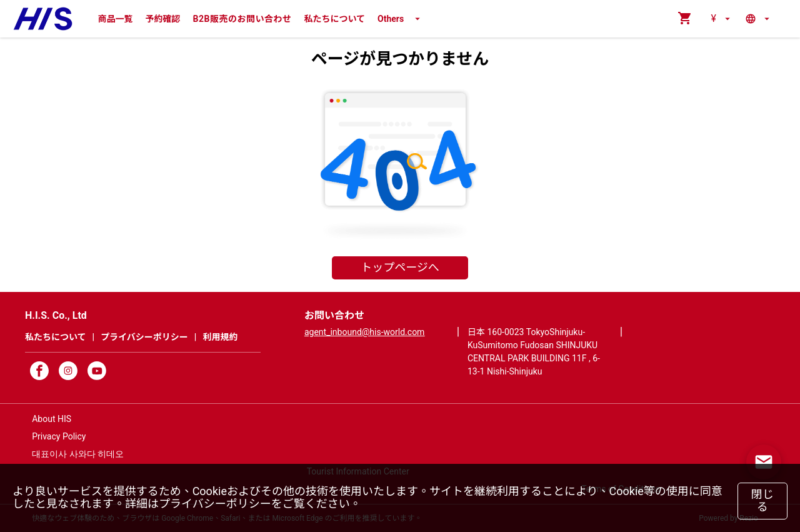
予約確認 (163, 19)
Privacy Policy (59, 436)
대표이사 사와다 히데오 (78, 454)
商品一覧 (116, 19)
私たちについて (334, 19)
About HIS (52, 419)
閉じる (763, 501)
